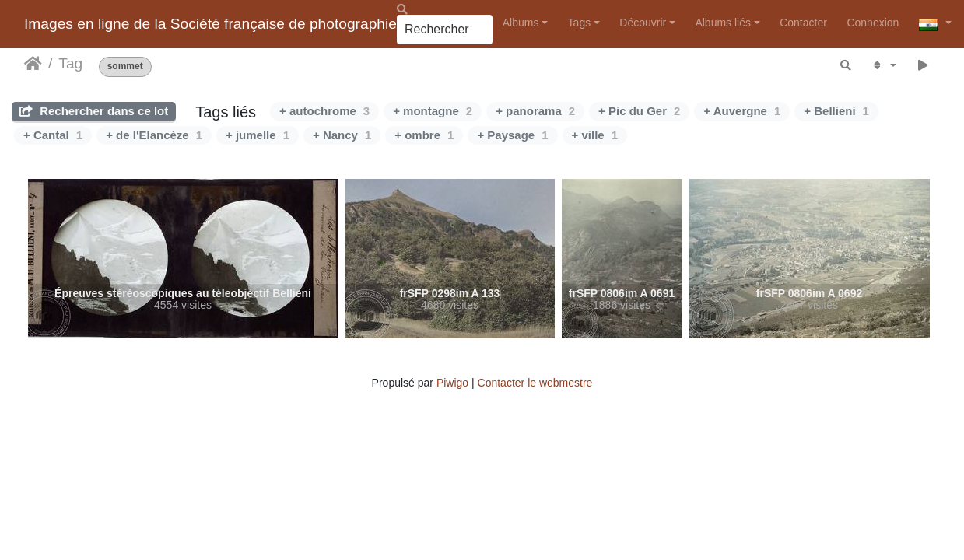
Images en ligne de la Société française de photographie (210, 24)
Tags (580, 23)
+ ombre (424, 135)
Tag (70, 63)
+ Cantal (53, 135)
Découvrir (643, 23)
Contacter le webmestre (535, 383)
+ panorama (535, 111)
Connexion (873, 23)
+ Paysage (512, 135)
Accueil (33, 64)
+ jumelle (258, 135)
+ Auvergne (742, 111)
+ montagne (433, 111)
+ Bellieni (836, 111)
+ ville (595, 135)
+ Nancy (342, 135)
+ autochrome (324, 111)
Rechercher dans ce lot (94, 111)
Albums (521, 23)
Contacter (803, 23)
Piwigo (452, 383)
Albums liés (723, 23)
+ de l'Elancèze (154, 135)
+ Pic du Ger (639, 111)
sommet (125, 66)
